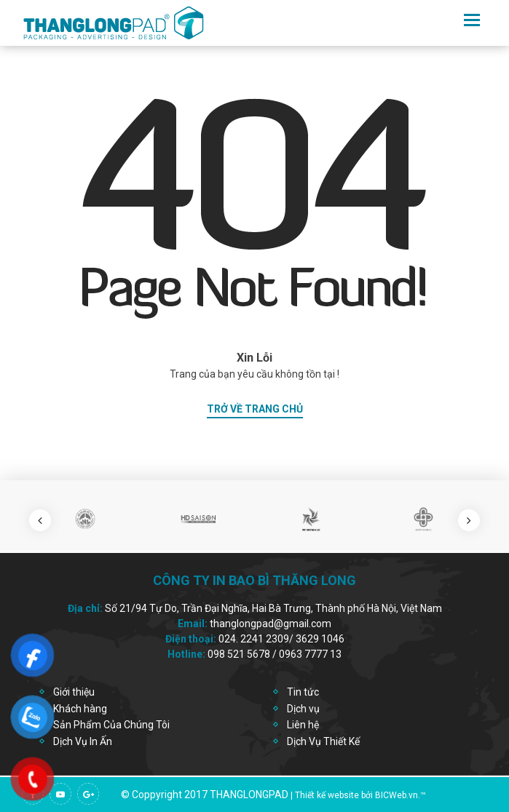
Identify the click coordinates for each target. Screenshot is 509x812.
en (448, 20)
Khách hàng (80, 709)
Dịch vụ (303, 709)
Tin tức (303, 692)
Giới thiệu (74, 692)
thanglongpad (249, 795)
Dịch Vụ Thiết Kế (323, 741)
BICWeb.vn (396, 795)
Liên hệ (303, 725)
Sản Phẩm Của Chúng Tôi (111, 725)
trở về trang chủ (255, 409)
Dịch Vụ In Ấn (83, 741)
